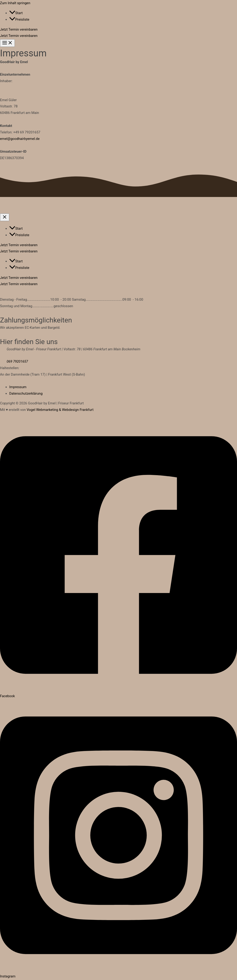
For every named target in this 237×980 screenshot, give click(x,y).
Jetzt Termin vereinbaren (19, 36)
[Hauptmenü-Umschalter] (7, 43)
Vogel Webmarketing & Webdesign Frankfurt (61, 410)
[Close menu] (5, 218)
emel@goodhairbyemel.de (20, 139)
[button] (118, 30)
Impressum (18, 387)
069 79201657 (18, 362)
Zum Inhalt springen (15, 3)
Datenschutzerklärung (26, 394)
